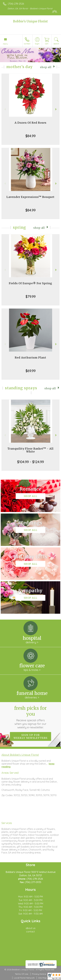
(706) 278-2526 (16, 4)
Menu (5, 44)
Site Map (42, 978)
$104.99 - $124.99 (30, 462)
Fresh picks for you (30, 717)
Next (56, 109)
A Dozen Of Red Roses (30, 123)
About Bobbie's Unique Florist (20, 755)
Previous (5, 109)
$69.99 (31, 371)
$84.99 (30, 136)
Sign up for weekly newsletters (30, 736)
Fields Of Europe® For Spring (30, 283)
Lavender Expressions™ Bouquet (30, 197)
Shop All (46, 67)
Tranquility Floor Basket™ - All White (30, 450)
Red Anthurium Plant (30, 358)
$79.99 (31, 296)
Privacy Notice (39, 974)
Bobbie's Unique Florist (30, 21)
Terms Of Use (22, 974)
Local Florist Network (24, 978)
